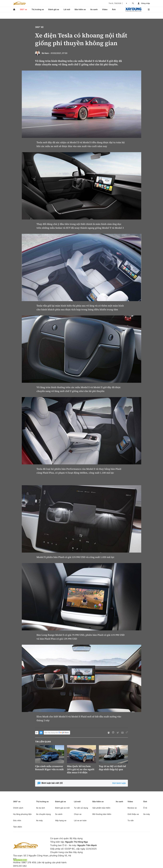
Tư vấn (131, 820)
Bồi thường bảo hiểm (102, 814)
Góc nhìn (17, 820)
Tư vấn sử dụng (81, 808)
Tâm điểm (18, 827)
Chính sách (18, 808)
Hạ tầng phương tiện (22, 814)
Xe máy (39, 820)
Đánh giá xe (54, 9)
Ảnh (114, 9)
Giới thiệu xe (133, 814)
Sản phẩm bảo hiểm (101, 808)
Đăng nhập (146, 3)
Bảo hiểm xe (80, 9)
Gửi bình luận (119, 783)
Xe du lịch (40, 808)
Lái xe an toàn (80, 820)
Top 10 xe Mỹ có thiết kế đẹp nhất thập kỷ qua (112, 768)
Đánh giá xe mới (62, 808)
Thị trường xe (38, 9)
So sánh (59, 814)
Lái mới (67, 9)
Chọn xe (78, 814)
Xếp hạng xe (61, 820)
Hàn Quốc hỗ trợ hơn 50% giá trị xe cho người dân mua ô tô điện (81, 769)
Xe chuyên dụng (43, 814)
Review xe (132, 808)
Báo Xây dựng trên (57, 733)
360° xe (23, 9)
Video (105, 9)
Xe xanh (94, 9)
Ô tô (145, 808)
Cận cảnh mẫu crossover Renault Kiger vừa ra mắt (49, 768)
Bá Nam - (46, 53)
